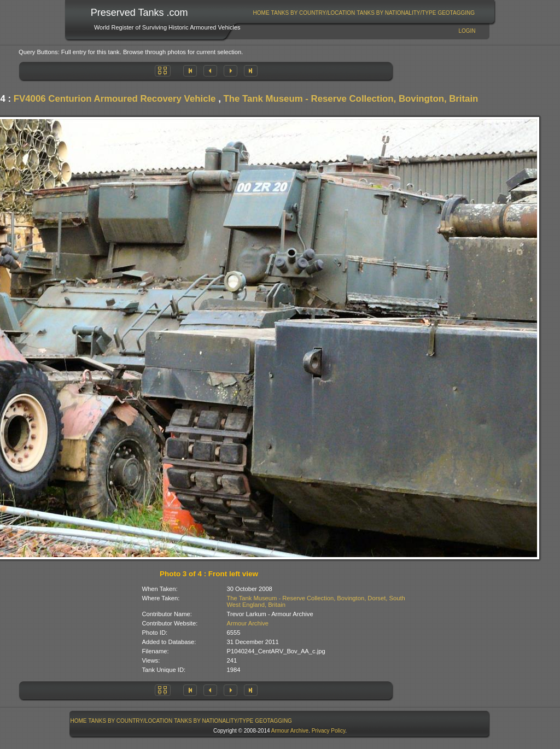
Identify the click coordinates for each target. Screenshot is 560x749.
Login (467, 31)
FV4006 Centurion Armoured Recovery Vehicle (115, 99)
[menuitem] (261, 13)
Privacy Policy (329, 731)
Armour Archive (248, 623)
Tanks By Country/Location (313, 13)
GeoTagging (456, 13)
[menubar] (364, 13)
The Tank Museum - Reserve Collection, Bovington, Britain (351, 99)
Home (261, 13)
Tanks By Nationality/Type (396, 13)
